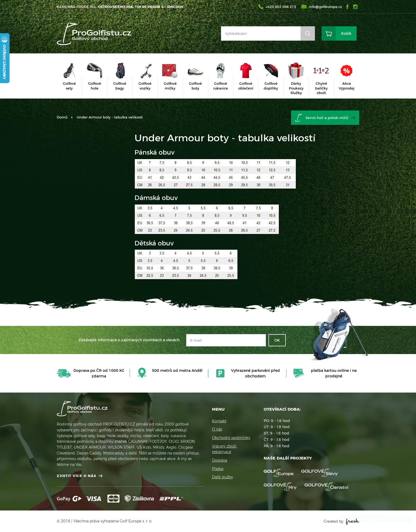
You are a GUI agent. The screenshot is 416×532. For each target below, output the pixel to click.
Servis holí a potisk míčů (327, 118)
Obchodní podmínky (231, 438)
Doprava (220, 460)
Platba (218, 469)
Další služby (222, 477)
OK (277, 340)
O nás (217, 429)
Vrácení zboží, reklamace (224, 449)
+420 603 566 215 (281, 7)
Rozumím (371, 519)
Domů (62, 117)
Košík (346, 33)
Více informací (359, 508)
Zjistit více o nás (76, 476)
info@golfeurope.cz (325, 7)
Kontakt (219, 421)
